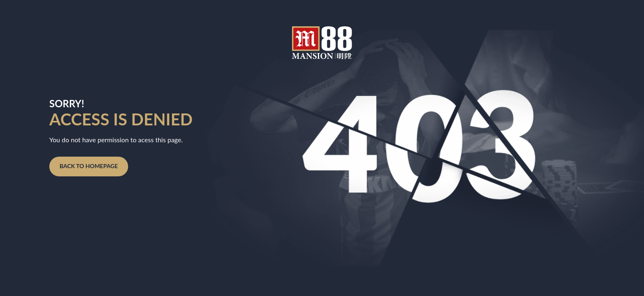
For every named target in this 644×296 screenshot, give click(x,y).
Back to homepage (89, 166)
